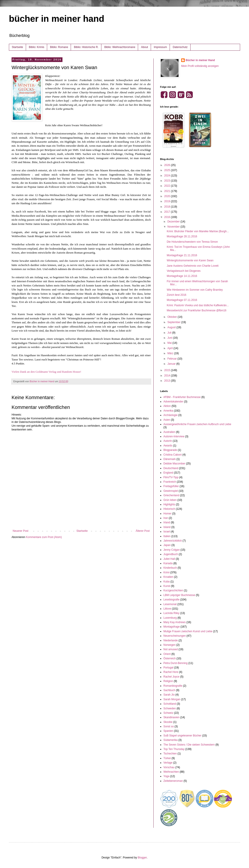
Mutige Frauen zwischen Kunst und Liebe (188, 631)
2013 (168, 381)
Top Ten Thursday (174, 749)
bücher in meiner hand (57, 19)
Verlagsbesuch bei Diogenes (184, 271)
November (174, 227)
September (174, 322)
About (144, 47)
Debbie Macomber (174, 464)
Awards (168, 446)
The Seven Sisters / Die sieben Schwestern (189, 745)
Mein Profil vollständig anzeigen (200, 66)
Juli (170, 333)
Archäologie (170, 415)
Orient (167, 654)
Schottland (170, 704)
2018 (168, 207)
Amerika (168, 411)
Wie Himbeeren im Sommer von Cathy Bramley (195, 290)
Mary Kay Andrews (175, 622)
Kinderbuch (170, 568)
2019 (168, 201)
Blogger (142, 858)
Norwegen (170, 645)
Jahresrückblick (173, 541)
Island (167, 527)
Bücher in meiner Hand (200, 60)
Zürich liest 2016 (177, 295)
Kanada (168, 563)
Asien (167, 420)
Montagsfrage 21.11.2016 (182, 255)
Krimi (166, 572)
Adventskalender (173, 402)
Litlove (167, 609)
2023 (168, 181)
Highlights (169, 504)
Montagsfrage (172, 627)
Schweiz (168, 713)
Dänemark (170, 459)
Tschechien (170, 754)
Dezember (174, 222)
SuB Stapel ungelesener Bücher (182, 736)
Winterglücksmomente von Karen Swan (190, 260)
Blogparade (170, 450)
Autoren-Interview (174, 436)
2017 (168, 212)
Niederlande (171, 640)
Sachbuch (169, 690)
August (172, 327)
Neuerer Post (21, 531)
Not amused (171, 649)
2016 (168, 217)
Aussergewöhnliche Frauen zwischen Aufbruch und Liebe (197, 424)
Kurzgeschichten (173, 590)
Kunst (167, 586)
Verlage (168, 763)
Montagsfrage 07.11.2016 (182, 300)
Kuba (167, 582)
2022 (168, 186)
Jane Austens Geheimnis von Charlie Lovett (193, 266)
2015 (168, 370)
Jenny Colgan (172, 550)
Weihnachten (171, 772)
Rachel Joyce (171, 677)
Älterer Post (143, 531)
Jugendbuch (171, 554)
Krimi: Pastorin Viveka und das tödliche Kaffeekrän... (198, 305)
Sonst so (169, 726)
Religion (168, 681)
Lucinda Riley (171, 613)
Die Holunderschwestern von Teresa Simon (192, 242)
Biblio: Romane (59, 47)
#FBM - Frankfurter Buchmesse (182, 397)
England (168, 473)
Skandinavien (171, 717)
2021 (168, 191)
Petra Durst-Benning (176, 663)
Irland (167, 522)
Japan (167, 545)
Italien (167, 536)
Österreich (170, 658)
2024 (168, 176)
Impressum (160, 47)
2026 (168, 165)
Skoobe (168, 722)
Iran (166, 518)
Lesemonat (170, 604)
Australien (169, 432)
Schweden (170, 708)
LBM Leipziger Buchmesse (179, 595)
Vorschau (169, 767)
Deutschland (171, 468)
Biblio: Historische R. (86, 47)
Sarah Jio (169, 695)
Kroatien (168, 577)
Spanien (168, 731)
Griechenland (171, 495)
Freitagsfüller (171, 486)
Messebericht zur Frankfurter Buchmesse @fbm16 (197, 310)
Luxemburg (170, 618)
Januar (172, 364)
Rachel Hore (171, 672)
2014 (168, 376)
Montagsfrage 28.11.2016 (182, 236)
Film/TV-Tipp (171, 477)
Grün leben (170, 500)
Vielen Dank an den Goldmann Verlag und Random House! (46, 372)
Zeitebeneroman (173, 781)
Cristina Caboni (173, 455)
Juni (170, 338)
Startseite (17, 47)
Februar (172, 359)
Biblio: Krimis (37, 47)
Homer (167, 514)
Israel (167, 532)
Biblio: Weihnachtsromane (120, 47)
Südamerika (171, 740)
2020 (168, 196)
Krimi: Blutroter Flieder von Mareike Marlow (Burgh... (198, 231)
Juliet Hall (169, 559)
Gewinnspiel (171, 491)
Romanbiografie (173, 686)
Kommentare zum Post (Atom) (44, 537)
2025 (168, 170)
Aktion (167, 406)
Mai (170, 343)
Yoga (166, 776)
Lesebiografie (171, 600)
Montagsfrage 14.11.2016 (182, 276)
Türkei (167, 758)
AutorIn (168, 441)
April (170, 348)
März (171, 353)
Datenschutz (180, 47)
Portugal (168, 668)
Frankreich (170, 482)
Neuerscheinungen (175, 636)
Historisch (169, 509)
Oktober (173, 317)
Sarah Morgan (172, 699)
